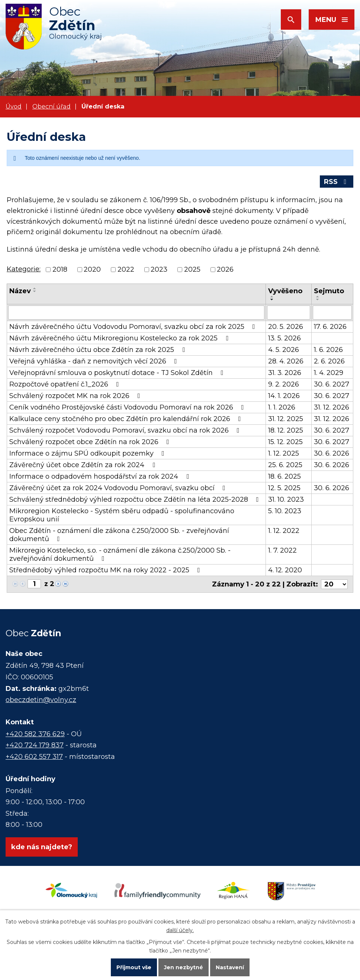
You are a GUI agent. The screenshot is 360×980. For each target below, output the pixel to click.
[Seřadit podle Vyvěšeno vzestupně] (272, 297)
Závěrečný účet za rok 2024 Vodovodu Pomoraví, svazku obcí (119, 488)
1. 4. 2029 (329, 373)
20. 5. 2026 (286, 327)
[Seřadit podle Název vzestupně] (35, 288)
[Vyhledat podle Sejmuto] (332, 313)
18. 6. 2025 (285, 476)
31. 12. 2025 (286, 419)
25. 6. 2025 (285, 465)
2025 (192, 269)
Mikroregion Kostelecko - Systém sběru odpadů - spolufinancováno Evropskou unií (122, 515)
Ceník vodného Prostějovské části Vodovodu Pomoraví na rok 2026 (128, 407)
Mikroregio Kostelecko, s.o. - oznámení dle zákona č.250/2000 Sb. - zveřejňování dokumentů (120, 554)
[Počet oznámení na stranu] (334, 584)
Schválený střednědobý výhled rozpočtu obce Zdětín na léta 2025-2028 (136, 499)
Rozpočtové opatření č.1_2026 (66, 384)
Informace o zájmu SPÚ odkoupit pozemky (88, 453)
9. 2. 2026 (284, 384)
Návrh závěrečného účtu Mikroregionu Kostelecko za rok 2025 (120, 338)
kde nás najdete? (42, 847)
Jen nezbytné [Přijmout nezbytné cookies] (184, 967)
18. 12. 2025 (286, 430)
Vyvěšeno (285, 291)
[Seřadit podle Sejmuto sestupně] (318, 300)
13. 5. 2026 (285, 338)
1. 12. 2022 (284, 531)
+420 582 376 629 (35, 734)
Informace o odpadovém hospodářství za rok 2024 (101, 476)
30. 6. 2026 (332, 453)
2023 (159, 269)
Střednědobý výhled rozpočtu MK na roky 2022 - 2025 (106, 570)
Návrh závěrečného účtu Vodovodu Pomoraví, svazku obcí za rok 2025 (134, 327)
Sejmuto (329, 291)
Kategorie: (24, 269)
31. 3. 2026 (285, 373)
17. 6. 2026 (330, 327)
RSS (337, 182)
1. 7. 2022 (282, 550)
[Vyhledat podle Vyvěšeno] (289, 313)
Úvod (14, 106)
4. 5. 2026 (284, 350)
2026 (225, 269)
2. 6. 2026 (329, 361)
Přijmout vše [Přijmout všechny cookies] (134, 967)
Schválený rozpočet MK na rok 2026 (76, 396)
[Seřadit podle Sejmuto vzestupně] (318, 297)
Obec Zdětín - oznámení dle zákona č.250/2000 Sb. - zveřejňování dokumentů (119, 535)
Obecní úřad (52, 106)
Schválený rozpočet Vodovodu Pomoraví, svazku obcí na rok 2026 (126, 430)
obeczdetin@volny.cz (41, 700)
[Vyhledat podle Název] (136, 313)
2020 (92, 269)
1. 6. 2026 (328, 350)
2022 (126, 269)
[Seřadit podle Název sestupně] (35, 291)
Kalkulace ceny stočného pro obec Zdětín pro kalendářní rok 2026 (127, 419)
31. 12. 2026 (332, 407)
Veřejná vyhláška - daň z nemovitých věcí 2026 (95, 361)
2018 (60, 269)
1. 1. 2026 (282, 407)
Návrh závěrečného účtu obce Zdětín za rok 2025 (99, 350)
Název (20, 291)
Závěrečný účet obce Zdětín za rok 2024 (84, 465)
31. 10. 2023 (286, 499)
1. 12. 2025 (284, 453)
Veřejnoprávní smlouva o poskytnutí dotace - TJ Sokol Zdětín (118, 373)
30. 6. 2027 (332, 384)
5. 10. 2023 (285, 511)
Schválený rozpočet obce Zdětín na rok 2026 (91, 442)
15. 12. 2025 (285, 442)
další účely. (180, 930)
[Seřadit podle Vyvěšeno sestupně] (272, 300)
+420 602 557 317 (34, 757)
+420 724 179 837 (35, 745)
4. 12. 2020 (285, 570)
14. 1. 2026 (284, 396)
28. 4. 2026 (286, 361)
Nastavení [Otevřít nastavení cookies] (230, 967)
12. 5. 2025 (284, 488)
